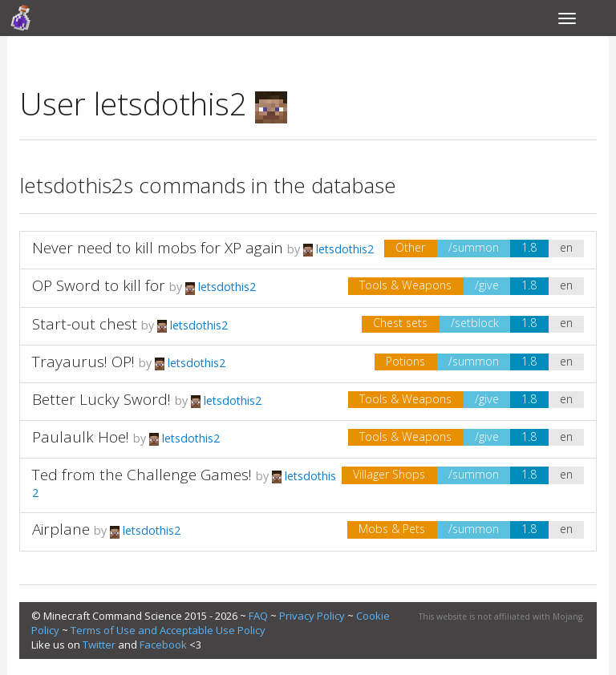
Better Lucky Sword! (101, 399)
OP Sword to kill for (99, 285)
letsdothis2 (338, 249)
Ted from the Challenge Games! (142, 475)
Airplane (61, 529)
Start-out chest (85, 324)
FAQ (258, 616)
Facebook (163, 645)
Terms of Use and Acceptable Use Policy (168, 630)
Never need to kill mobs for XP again (158, 248)
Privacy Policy (312, 616)
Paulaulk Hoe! (81, 437)
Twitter (99, 645)
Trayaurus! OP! (83, 362)
